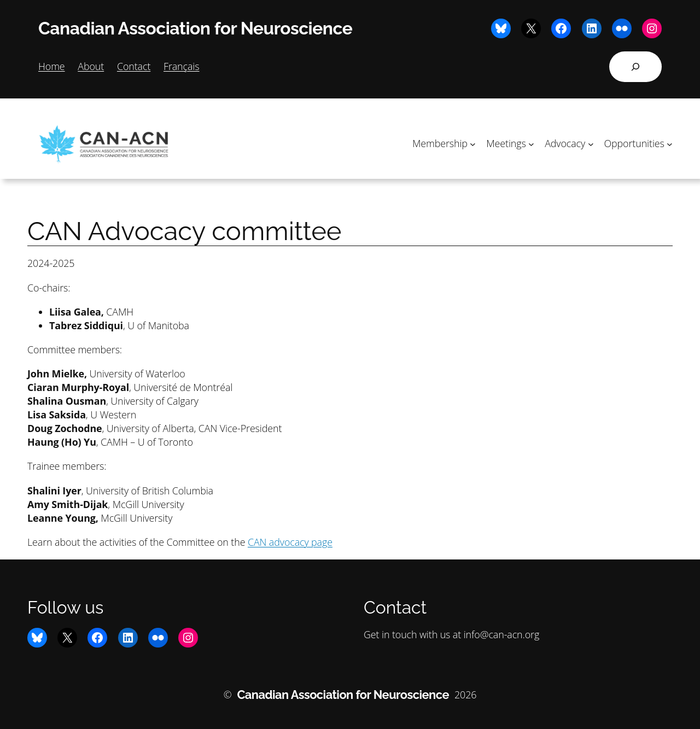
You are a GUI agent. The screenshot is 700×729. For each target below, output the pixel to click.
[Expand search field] (635, 67)
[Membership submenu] (473, 144)
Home (52, 66)
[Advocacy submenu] (591, 144)
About (91, 66)
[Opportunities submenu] (670, 144)
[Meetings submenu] (531, 144)
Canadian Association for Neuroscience (195, 28)
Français (182, 66)
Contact (134, 66)
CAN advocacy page (290, 542)
